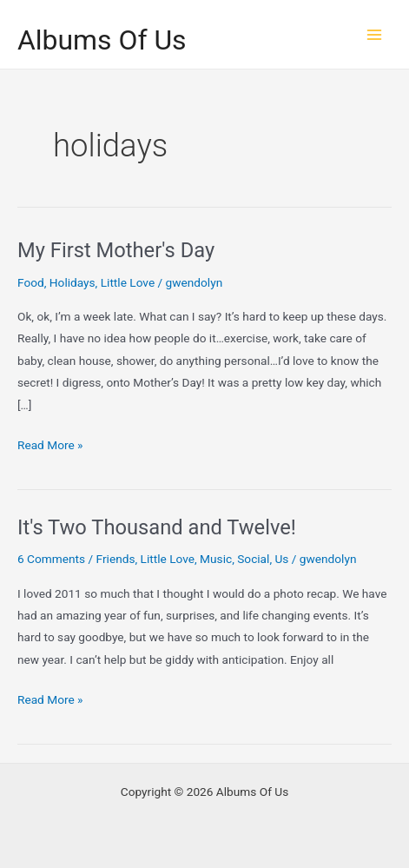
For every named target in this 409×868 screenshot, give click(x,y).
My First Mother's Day (116, 250)
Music (216, 559)
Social (253, 559)
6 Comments (51, 559)
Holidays (73, 282)
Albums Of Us (102, 40)
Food (31, 282)
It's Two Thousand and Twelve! (157, 527)
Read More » (50, 445)
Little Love (128, 282)
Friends (116, 559)
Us (281, 559)
